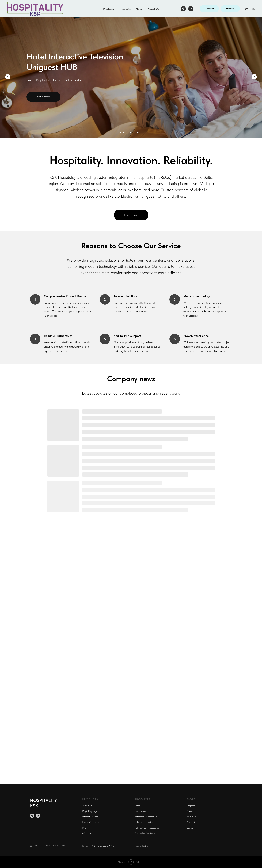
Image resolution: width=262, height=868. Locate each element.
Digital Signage (90, 811)
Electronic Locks (90, 822)
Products (109, 9)
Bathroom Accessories (146, 817)
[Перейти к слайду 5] (135, 133)
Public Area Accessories (147, 828)
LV (246, 9)
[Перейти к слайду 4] (131, 133)
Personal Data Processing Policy (98, 846)
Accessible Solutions (145, 833)
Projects (126, 9)
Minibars (87, 833)
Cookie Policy (141, 846)
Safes (137, 806)
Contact (191, 822)
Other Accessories (144, 822)
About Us (153, 9)
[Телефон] (183, 9)
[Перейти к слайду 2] (124, 133)
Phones (86, 828)
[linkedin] (191, 9)
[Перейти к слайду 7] (142, 133)
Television (87, 806)
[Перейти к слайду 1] (121, 133)
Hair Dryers (140, 811)
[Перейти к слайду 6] (138, 133)
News (139, 9)
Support (191, 828)
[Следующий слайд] (254, 77)
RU (253, 9)
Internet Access (90, 817)
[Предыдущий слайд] (8, 77)
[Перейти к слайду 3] (128, 133)
